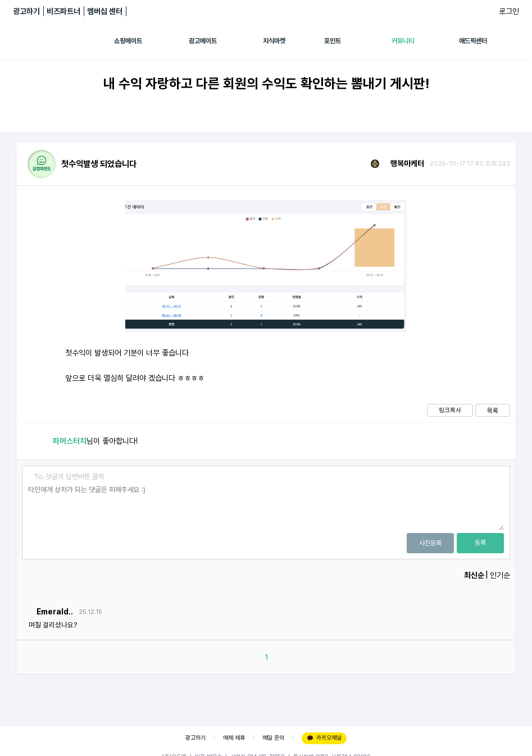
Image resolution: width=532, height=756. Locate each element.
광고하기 (26, 11)
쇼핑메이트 (128, 41)
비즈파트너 (63, 11)
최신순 (474, 575)
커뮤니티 (403, 41)
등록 (480, 543)
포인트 (333, 41)
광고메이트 (203, 41)
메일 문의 (273, 738)
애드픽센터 (473, 41)
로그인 (509, 11)
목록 (493, 411)
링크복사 (450, 410)
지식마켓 (274, 41)
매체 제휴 (234, 738)
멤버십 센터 (105, 11)
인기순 (500, 575)
